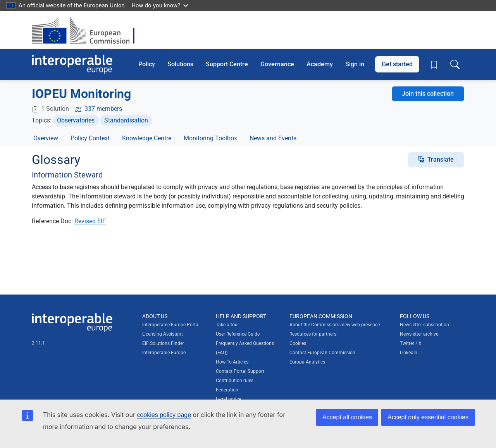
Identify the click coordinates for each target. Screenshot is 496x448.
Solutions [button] (180, 64)
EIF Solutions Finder (163, 343)
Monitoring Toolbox (210, 138)
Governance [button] (277, 64)
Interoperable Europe (164, 353)
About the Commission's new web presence (335, 325)
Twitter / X (411, 343)
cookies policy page (164, 415)
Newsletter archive (419, 334)
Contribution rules (235, 381)
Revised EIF (90, 221)
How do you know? (160, 5)
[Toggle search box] (455, 64)
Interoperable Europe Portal (171, 325)
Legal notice (228, 399)
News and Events (273, 138)
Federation (227, 390)
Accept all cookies (347, 417)
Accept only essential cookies (428, 417)
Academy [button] (320, 64)
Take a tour (227, 325)
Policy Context (90, 138)
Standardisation (126, 120)
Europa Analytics (307, 362)
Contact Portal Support (240, 371)
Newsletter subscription (425, 325)
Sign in (355, 64)
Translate (441, 159)
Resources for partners (313, 334)
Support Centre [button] (227, 64)
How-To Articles (232, 362)
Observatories (76, 120)
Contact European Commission (322, 353)
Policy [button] (147, 64)
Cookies (298, 343)
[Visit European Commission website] (87, 30)
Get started (397, 64)
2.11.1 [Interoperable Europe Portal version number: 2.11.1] (38, 343)
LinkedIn (409, 353)
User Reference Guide (238, 334)
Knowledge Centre (147, 138)
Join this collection (428, 94)
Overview (46, 138)
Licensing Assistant (163, 334)
